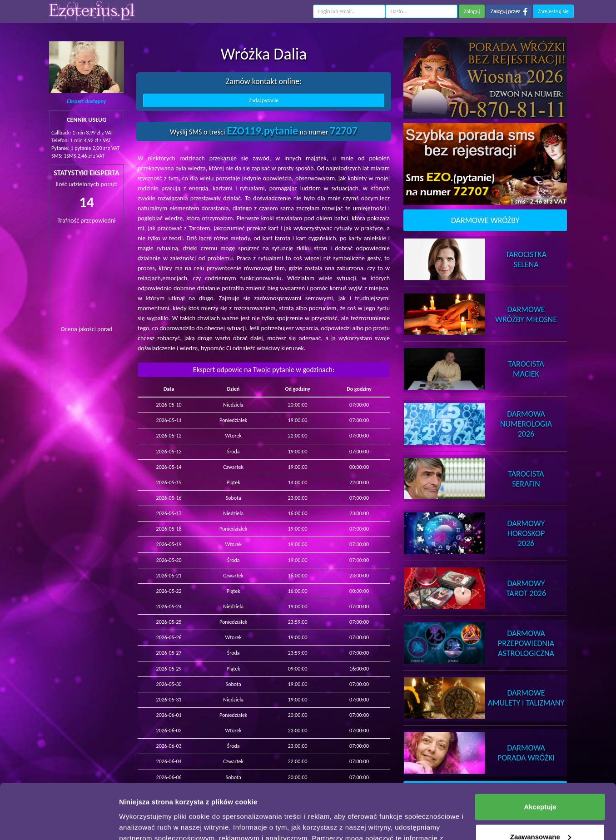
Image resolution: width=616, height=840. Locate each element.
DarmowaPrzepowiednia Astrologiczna (526, 643)
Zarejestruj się (553, 11)
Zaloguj (472, 11)
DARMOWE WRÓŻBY (485, 220)
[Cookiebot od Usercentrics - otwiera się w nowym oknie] (59, 822)
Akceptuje (540, 755)
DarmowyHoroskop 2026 (526, 533)
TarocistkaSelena (526, 259)
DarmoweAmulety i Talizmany (526, 698)
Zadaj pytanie (264, 100)
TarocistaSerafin (526, 479)
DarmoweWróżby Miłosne (526, 314)
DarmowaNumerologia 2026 (526, 424)
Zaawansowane (541, 785)
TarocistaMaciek (526, 369)
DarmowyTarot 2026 (526, 588)
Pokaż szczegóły (146, 822)
